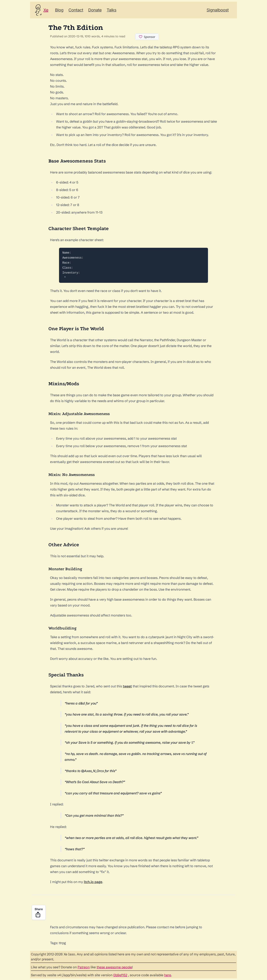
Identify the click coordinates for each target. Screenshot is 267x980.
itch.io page (93, 882)
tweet (127, 686)
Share (39, 913)
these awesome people (114, 967)
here (168, 975)
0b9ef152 (120, 975)
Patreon (84, 967)
